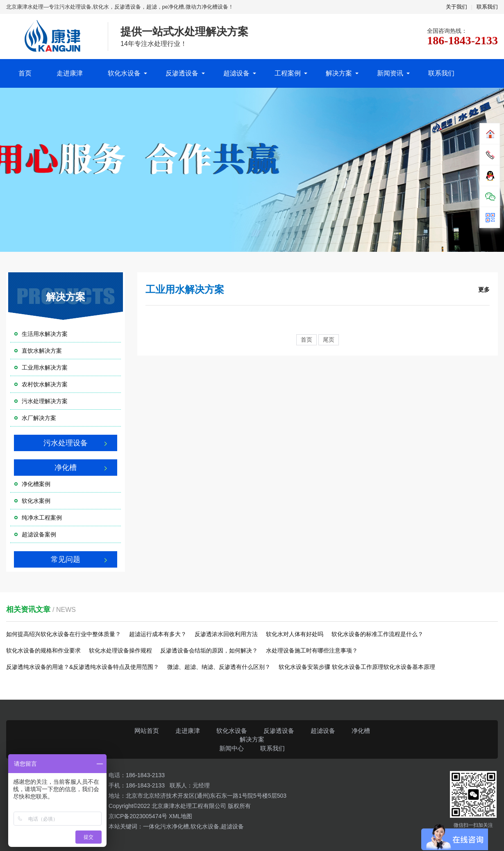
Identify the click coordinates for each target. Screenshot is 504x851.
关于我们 (456, 7)
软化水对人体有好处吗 (295, 634)
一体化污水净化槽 (166, 826)
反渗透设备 (182, 73)
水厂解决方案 (39, 418)
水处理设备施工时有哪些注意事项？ (312, 650)
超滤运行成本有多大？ (158, 634)
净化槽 (66, 468)
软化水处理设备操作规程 (120, 650)
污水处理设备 (66, 443)
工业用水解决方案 (45, 367)
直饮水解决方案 (42, 351)
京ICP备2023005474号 (139, 816)
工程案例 (288, 73)
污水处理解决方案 (45, 401)
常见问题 (66, 559)
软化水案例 (36, 501)
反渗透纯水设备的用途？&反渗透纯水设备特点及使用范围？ (83, 667)
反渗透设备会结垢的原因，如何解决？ (209, 650)
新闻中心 (232, 748)
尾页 (329, 340)
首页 (25, 73)
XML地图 (180, 816)
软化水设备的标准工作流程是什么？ (377, 634)
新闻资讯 (390, 73)
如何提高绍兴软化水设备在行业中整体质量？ (64, 634)
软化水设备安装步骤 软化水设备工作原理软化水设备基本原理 (357, 667)
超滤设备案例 (39, 534)
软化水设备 (124, 73)
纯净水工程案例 (42, 518)
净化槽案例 (36, 484)
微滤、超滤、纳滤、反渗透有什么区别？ (219, 667)
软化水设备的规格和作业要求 (43, 650)
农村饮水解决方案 (45, 384)
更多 (484, 290)
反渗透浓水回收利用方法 (226, 634)
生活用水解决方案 (45, 334)
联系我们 (487, 7)
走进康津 (70, 73)
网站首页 (147, 731)
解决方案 (339, 73)
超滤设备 (236, 73)
